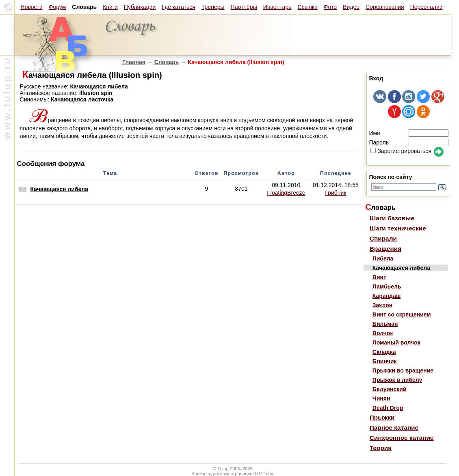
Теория (381, 448)
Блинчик (385, 361)
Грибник (336, 193)
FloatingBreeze (286, 193)
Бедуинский (390, 389)
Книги (110, 7)
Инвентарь (277, 7)
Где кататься (178, 7)
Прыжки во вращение (403, 370)
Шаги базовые (392, 218)
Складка (384, 352)
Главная (134, 62)
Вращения (385, 249)
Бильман (385, 324)
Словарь (167, 62)
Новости (32, 7)
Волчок (383, 333)
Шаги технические (398, 228)
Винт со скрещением (402, 314)
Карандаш (387, 296)
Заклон (382, 305)
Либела (383, 258)
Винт (379, 277)
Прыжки (382, 417)
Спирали (383, 238)
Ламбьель (387, 286)
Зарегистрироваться (401, 151)
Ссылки (308, 7)
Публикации (140, 7)
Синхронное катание (402, 438)
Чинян (381, 398)
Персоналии (427, 7)
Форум (57, 7)
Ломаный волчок (396, 342)
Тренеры (213, 7)
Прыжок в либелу (397, 380)
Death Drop (388, 408)
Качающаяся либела (59, 189)
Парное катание (394, 428)
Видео (351, 7)
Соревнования (385, 7)
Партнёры (244, 7)
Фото (330, 7)
